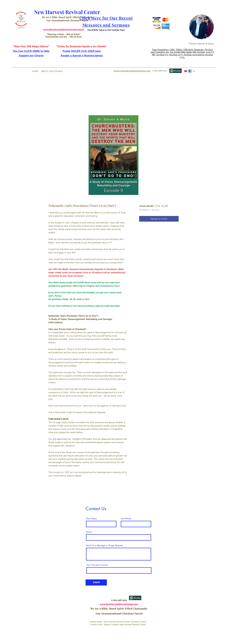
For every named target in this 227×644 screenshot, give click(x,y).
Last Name (126, 518)
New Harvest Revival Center (67, 12)
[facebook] (190, 71)
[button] (159, 32)
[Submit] (96, 582)
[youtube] (186, 71)
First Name (91, 518)
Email (89, 532)
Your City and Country (97, 565)
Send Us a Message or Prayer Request (104, 545)
